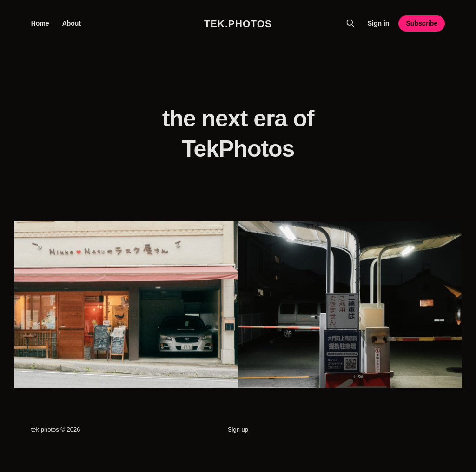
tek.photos (238, 23)
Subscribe (422, 23)
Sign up (238, 429)
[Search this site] (350, 23)
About (72, 23)
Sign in (379, 23)
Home (40, 23)
